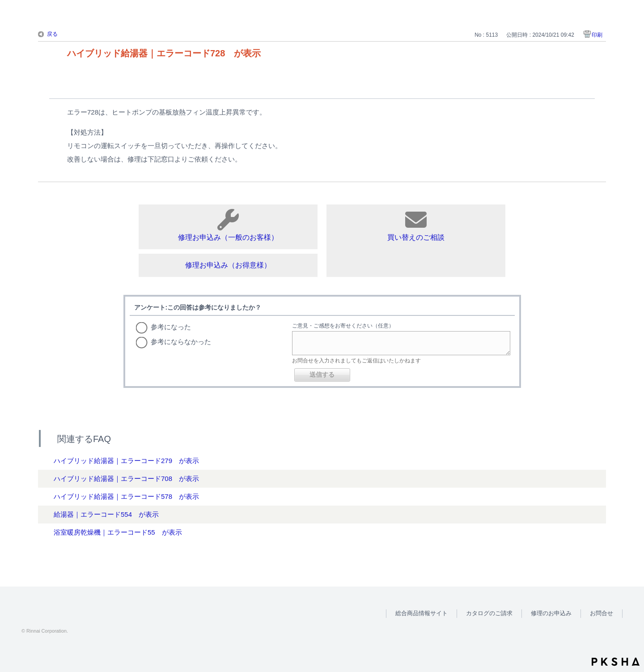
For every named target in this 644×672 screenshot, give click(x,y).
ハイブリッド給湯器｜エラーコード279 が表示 (126, 461)
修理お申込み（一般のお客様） (228, 225)
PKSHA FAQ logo (616, 662)
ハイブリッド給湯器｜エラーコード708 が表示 (126, 478)
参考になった (171, 327)
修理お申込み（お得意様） (228, 265)
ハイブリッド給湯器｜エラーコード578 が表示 (126, 496)
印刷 (597, 35)
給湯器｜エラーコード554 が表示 (106, 514)
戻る (52, 34)
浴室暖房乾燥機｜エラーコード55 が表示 (118, 532)
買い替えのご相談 (416, 225)
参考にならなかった (181, 342)
